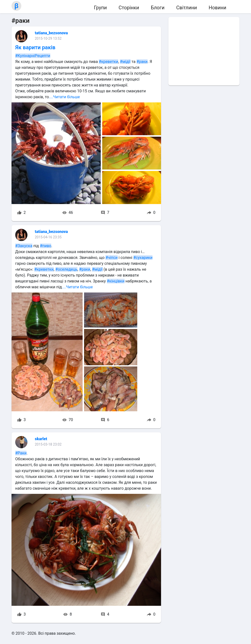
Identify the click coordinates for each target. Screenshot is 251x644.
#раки (142, 62)
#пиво (46, 246)
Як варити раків (35, 47)
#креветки (108, 62)
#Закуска (24, 246)
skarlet (41, 439)
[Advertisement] (204, 51)
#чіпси (111, 258)
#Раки (21, 453)
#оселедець (66, 269)
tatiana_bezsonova (51, 33)
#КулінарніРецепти (33, 56)
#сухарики (143, 258)
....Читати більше (64, 97)
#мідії (125, 62)
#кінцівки (116, 281)
